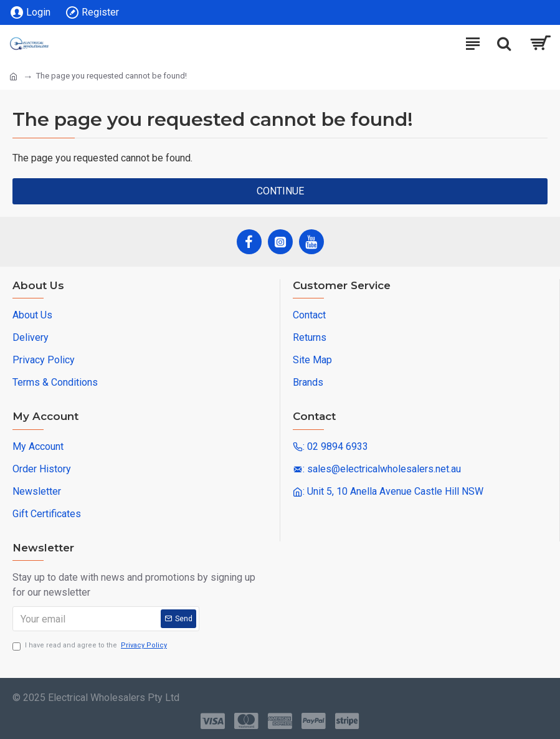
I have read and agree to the (91, 646)
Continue (280, 191)
